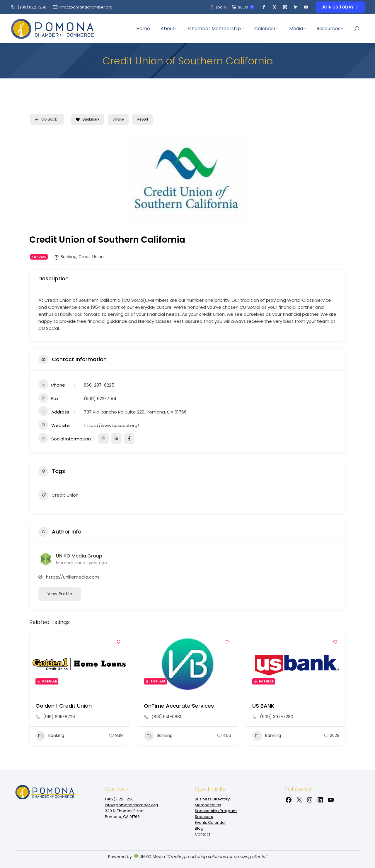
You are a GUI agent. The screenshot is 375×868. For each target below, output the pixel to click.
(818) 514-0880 (167, 717)
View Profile (60, 594)
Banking (69, 257)
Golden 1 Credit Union (64, 706)
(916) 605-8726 (59, 717)
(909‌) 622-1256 (28, 7)
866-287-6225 (99, 385)
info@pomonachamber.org (82, 7)
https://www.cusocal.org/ (112, 425)
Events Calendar (210, 822)
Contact (202, 834)
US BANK (263, 706)
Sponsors (204, 817)
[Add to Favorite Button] (118, 642)
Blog (199, 828)
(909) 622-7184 (100, 398)
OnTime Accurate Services (179, 706)
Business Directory (212, 799)
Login (218, 7)
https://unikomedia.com (73, 577)
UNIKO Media (149, 857)
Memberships (208, 805)
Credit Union (91, 257)
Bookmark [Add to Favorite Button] (88, 119)
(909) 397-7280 (277, 717)
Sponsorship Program (216, 811)
